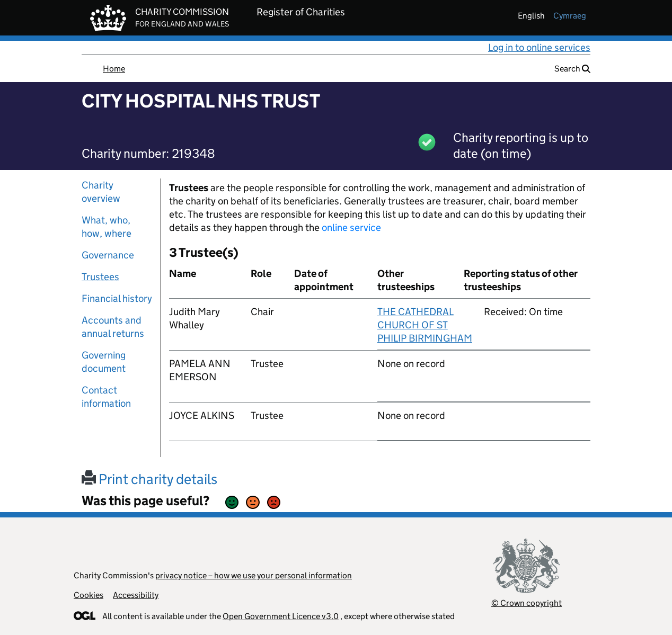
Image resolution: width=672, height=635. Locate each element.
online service (351, 227)
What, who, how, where (107, 227)
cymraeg (570, 16)
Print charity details (149, 479)
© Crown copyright (527, 603)
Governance (108, 255)
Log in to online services (539, 47)
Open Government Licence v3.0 (281, 616)
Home (114, 69)
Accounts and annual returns (113, 327)
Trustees (100, 277)
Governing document (104, 362)
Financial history (117, 298)
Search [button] (572, 69)
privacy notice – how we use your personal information (254, 575)
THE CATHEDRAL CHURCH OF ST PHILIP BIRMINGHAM (425, 325)
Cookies (89, 595)
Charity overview (101, 192)
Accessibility (136, 595)
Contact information (106, 397)
